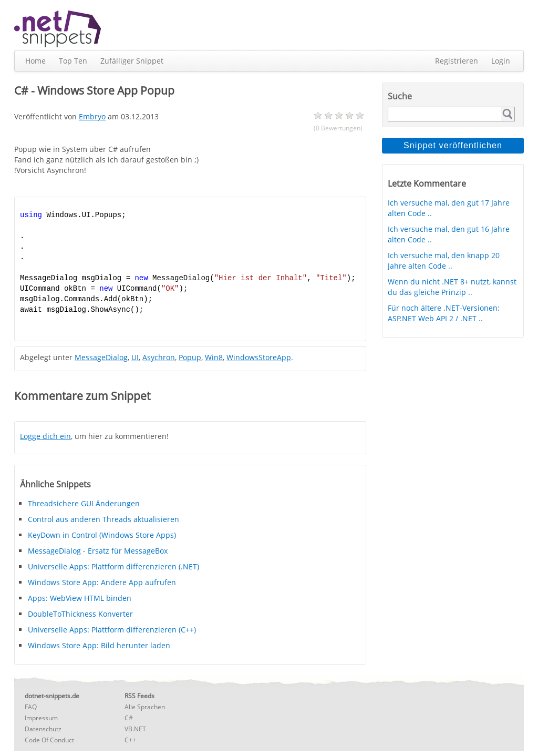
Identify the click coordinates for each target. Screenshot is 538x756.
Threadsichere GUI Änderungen (84, 503)
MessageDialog (101, 357)
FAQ (31, 707)
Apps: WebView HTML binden (80, 598)
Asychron (159, 357)
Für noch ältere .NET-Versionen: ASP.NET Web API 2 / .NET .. (444, 313)
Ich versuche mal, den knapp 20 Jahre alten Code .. (444, 260)
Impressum (41, 718)
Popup (190, 357)
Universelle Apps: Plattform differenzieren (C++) (112, 630)
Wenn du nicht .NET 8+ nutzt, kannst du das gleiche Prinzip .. (452, 287)
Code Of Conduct (49, 740)
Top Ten (73, 61)
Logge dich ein (45, 436)
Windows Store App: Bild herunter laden (99, 645)
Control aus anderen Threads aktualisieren (104, 519)
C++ (130, 740)
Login (501, 61)
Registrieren (457, 61)
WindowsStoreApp (259, 357)
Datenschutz (43, 729)
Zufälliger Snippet (132, 61)
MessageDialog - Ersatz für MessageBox (98, 551)
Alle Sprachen (145, 707)
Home (35, 61)
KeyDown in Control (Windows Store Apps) (102, 535)
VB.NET (135, 729)
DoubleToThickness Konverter (80, 614)
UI (135, 357)
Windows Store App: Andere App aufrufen (102, 582)
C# (129, 718)
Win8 (214, 357)
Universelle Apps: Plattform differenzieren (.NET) (113, 566)
